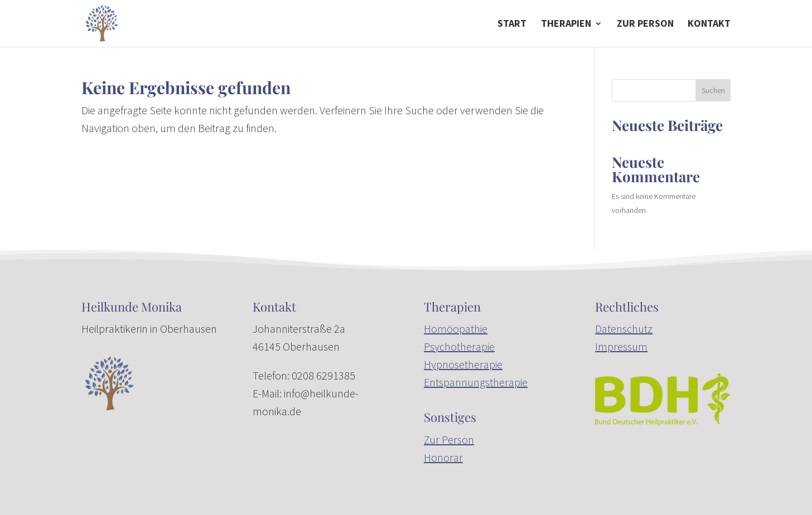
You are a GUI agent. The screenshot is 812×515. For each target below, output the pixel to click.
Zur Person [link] (449, 439)
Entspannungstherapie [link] (476, 382)
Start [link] (512, 25)
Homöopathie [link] (456, 329)
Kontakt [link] (709, 25)
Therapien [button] (566, 25)
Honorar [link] (443, 457)
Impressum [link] (621, 346)
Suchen (713, 90)
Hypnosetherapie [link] (463, 364)
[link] (102, 22)
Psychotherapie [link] (459, 346)
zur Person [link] (645, 25)
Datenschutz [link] (624, 329)
